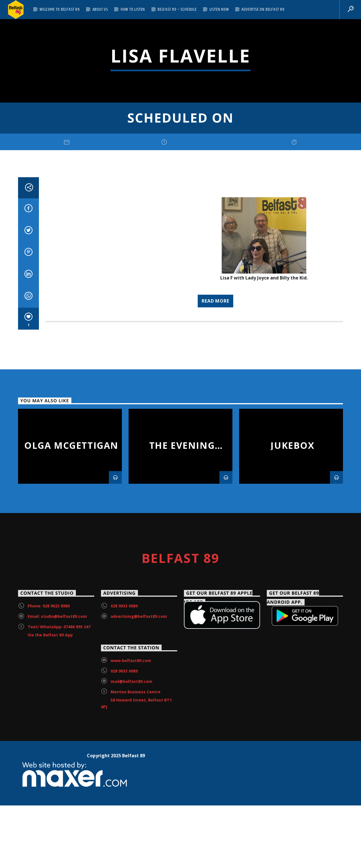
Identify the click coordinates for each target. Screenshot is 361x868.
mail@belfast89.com (131, 861)
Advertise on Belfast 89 (263, 9)
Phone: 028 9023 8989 (49, 786)
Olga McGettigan (71, 625)
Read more (215, 481)
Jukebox (292, 625)
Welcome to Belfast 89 (60, 9)
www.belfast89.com (131, 841)
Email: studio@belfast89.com (57, 797)
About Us (100, 9)
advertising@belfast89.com (139, 797)
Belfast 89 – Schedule (177, 9)
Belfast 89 (180, 738)
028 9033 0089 (124, 786)
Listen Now (219, 9)
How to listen (133, 9)
